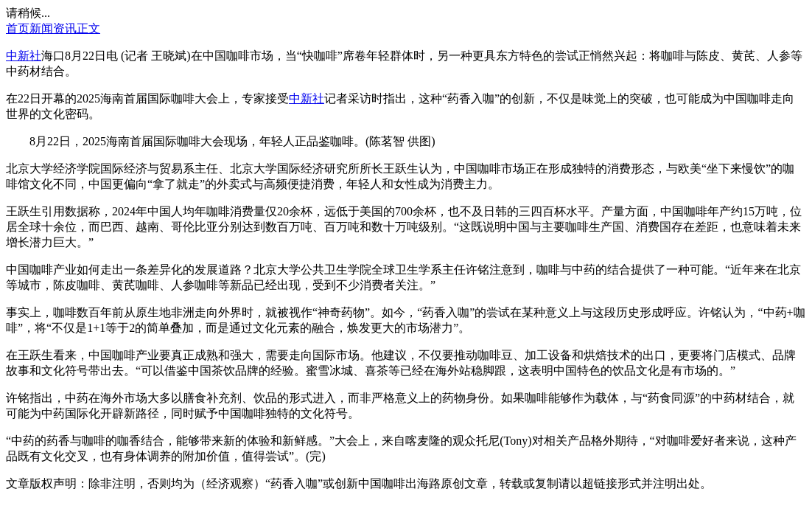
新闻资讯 (53, 28)
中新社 (24, 56)
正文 (88, 28)
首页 (18, 28)
